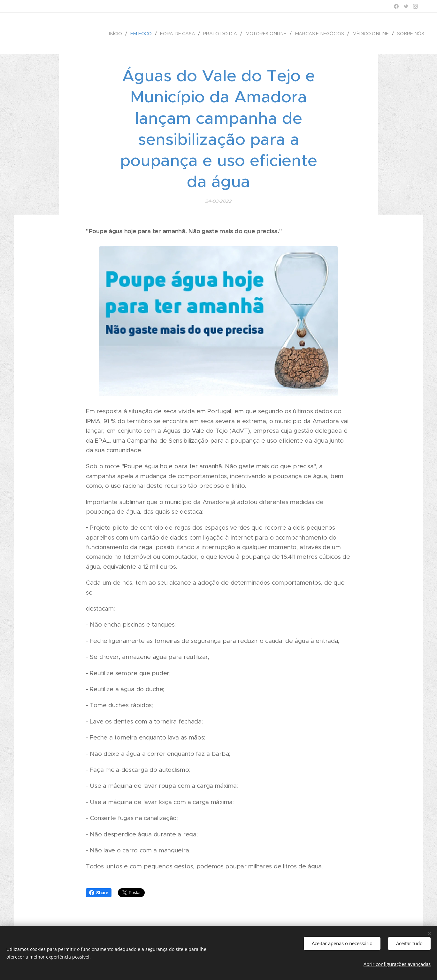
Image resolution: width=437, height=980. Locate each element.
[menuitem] (121, 34)
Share (99, 893)
